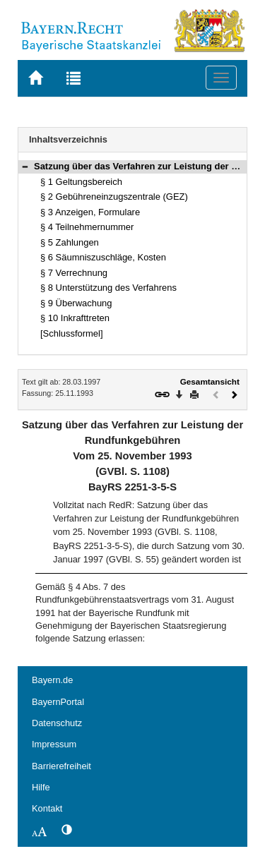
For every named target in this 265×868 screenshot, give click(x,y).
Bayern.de (52, 680)
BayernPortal (58, 702)
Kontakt (47, 808)
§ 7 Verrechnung (74, 273)
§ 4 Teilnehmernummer (87, 227)
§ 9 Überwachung (76, 303)
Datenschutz (57, 723)
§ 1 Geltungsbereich (81, 182)
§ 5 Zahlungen (70, 242)
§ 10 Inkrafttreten (75, 318)
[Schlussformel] (72, 333)
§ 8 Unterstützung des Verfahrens (108, 288)
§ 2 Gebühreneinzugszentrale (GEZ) (114, 197)
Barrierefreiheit (61, 766)
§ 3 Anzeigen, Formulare (90, 212)
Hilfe (41, 787)
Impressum (54, 744)
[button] (25, 166)
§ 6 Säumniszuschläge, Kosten (103, 257)
